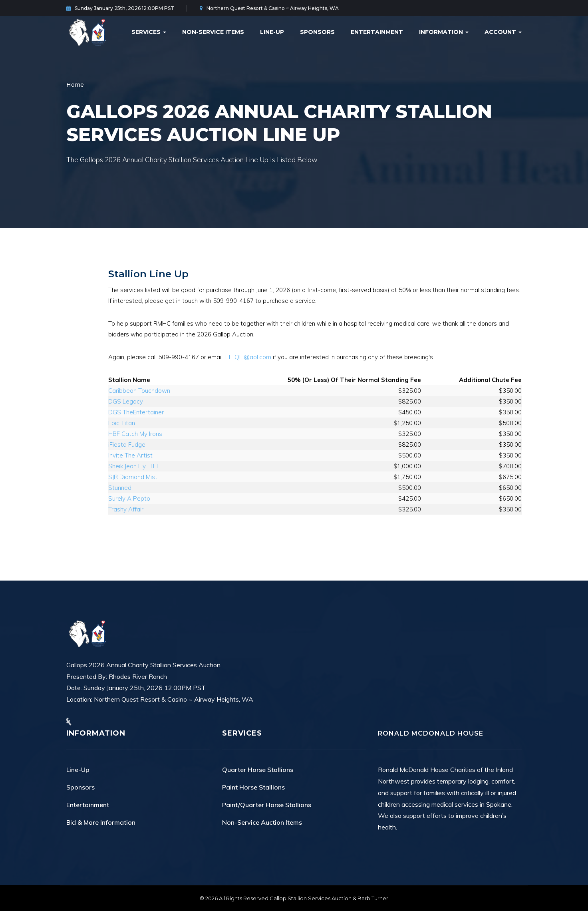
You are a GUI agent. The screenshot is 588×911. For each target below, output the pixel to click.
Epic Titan (122, 423)
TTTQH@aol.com (248, 357)
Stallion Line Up (148, 274)
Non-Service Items (213, 32)
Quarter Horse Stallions (258, 770)
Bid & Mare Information (101, 822)
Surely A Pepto (129, 498)
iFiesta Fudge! (127, 445)
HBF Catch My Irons (135, 434)
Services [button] (149, 32)
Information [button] (444, 32)
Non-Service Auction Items (262, 822)
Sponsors (317, 32)
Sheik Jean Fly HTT (134, 466)
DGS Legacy (126, 401)
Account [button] (503, 32)
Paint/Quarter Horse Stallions (267, 805)
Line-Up (272, 32)
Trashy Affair (126, 509)
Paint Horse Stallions (253, 787)
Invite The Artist (130, 455)
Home (75, 85)
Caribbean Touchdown (139, 391)
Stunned (120, 488)
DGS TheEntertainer (136, 412)
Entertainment (377, 32)
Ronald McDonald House (431, 733)
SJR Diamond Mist (133, 477)
